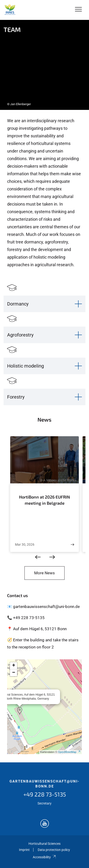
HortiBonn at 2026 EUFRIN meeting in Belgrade (44, 500)
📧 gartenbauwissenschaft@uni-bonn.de (43, 607)
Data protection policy (54, 850)
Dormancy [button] (18, 304)
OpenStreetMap (69, 752)
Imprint (24, 850)
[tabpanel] (44, 65)
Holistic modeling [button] (26, 366)
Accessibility (44, 857)
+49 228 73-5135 (45, 794)
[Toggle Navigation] (78, 10)
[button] (20, 711)
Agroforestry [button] (20, 335)
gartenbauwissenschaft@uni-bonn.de (44, 784)
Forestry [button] (16, 397)
